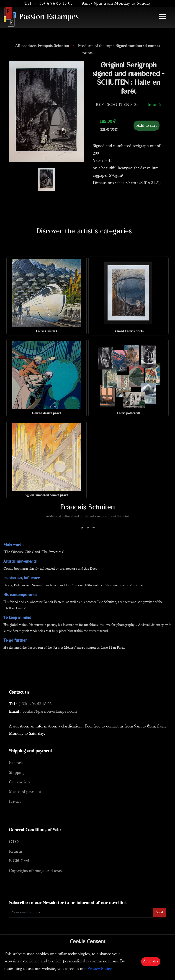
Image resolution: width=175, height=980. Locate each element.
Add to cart (147, 126)
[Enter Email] (81, 913)
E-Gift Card (19, 861)
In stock (16, 763)
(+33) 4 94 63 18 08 (54, 4)
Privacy (15, 802)
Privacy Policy (99, 969)
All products (43, 46)
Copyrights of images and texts (35, 871)
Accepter (151, 961)
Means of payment (25, 792)
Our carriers (20, 782)
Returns (16, 852)
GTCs (14, 842)
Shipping (17, 773)
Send (159, 912)
